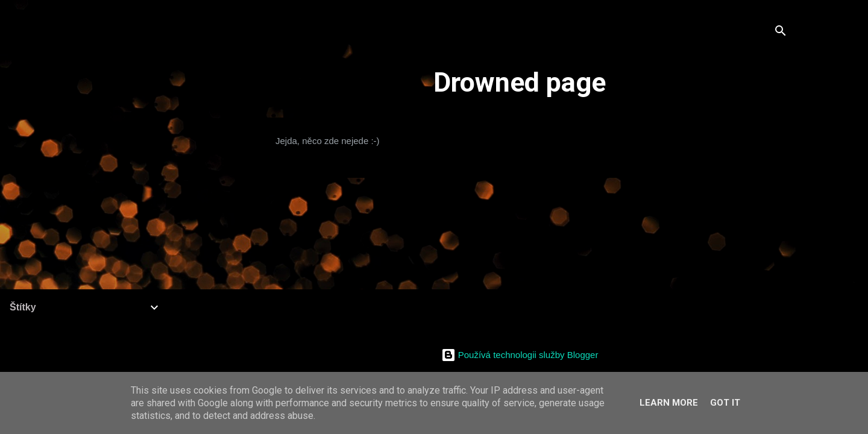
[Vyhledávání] (781, 33)
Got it (725, 403)
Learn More (669, 403)
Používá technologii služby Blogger (520, 355)
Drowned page (520, 82)
